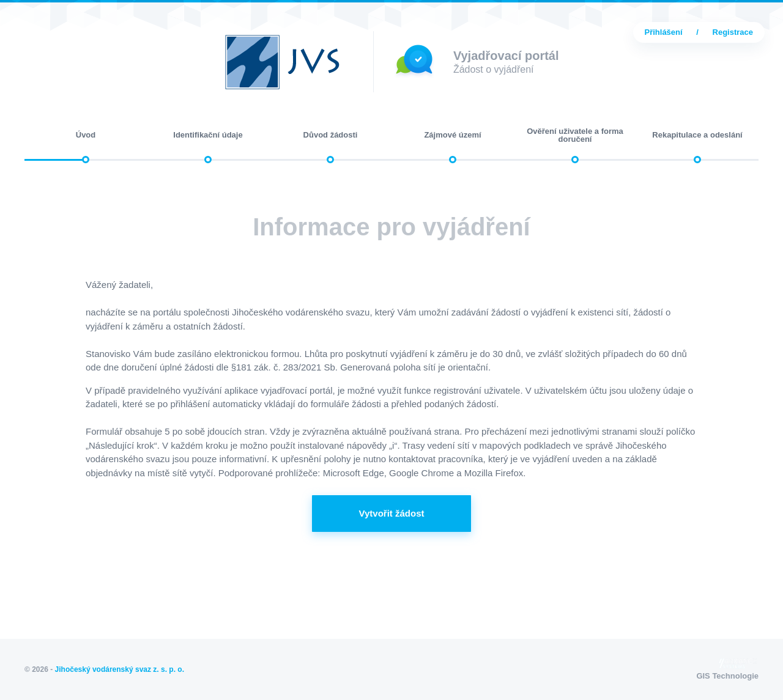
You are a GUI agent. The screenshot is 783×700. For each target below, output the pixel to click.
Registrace (733, 32)
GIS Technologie (727, 668)
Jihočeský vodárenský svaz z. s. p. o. (120, 669)
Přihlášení (664, 32)
